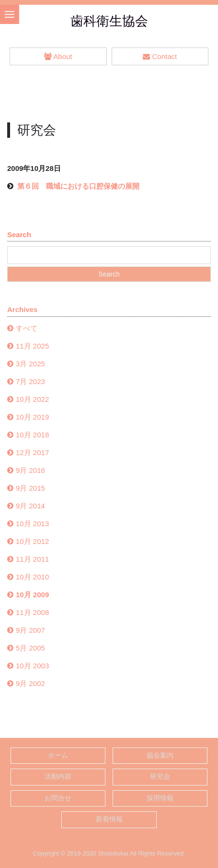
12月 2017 (32, 452)
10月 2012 (32, 541)
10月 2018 (32, 435)
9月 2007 (30, 630)
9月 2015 (30, 488)
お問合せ (58, 798)
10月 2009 (32, 595)
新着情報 (109, 819)
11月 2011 (32, 559)
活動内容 (58, 777)
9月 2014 (30, 506)
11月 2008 (32, 612)
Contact (160, 56)
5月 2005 (30, 648)
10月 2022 (32, 399)
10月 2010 (32, 577)
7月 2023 (30, 381)
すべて (27, 328)
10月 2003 (32, 666)
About (58, 56)
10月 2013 (32, 524)
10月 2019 (32, 417)
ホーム (58, 755)
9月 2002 (30, 683)
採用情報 (160, 798)
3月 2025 (30, 364)
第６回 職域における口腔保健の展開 (78, 186)
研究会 (160, 777)
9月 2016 (30, 470)
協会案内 (160, 755)
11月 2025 (32, 346)
